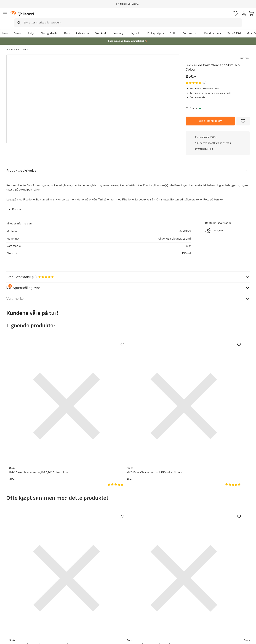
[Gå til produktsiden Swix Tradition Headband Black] (159, 479)
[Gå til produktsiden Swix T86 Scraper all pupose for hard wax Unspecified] (34, 479)
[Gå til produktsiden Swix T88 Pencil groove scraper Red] (222, 479)
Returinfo (16, 603)
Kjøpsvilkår (233, 639)
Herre (10, 28)
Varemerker (219, 28)
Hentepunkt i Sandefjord (25, 614)
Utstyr (37, 28)
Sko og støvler (55, 28)
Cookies (249, 639)
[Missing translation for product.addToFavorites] (243, 116)
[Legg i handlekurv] (210, 116)
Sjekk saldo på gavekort (25, 597)
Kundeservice (241, 28)
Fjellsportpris (183, 28)
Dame (23, 28)
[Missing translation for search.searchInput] (61, 17)
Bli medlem (235, 561)
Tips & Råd (17, 609)
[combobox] (131, 17)
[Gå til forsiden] (24, 17)
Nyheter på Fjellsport (72, 597)
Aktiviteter (88, 28)
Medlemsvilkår (118, 603)
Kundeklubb (116, 597)
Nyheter (164, 28)
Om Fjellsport (117, 592)
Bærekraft (115, 614)
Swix (25, 46)
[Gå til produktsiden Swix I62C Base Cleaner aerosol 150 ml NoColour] (97, 359)
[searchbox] (135, 17)
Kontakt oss (18, 620)
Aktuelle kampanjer (71, 592)
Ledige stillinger (118, 609)
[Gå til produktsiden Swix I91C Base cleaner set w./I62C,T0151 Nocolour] (34, 359)
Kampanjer (147, 28)
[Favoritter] (225, 17)
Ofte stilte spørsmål (23, 592)
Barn (73, 28)
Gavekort (65, 609)
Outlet (202, 28)
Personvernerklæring (211, 639)
